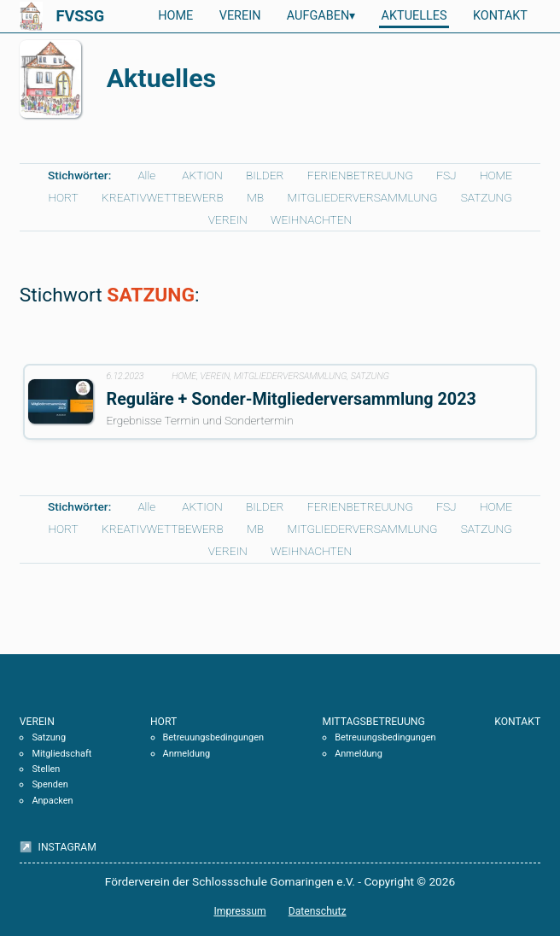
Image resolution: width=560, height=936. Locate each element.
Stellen (46, 769)
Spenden (50, 784)
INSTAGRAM (66, 847)
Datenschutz (318, 911)
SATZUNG (487, 197)
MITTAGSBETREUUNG (374, 722)
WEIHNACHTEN (311, 219)
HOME (175, 16)
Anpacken (52, 801)
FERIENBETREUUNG (360, 175)
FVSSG (80, 16)
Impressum (239, 911)
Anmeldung (187, 754)
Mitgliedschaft (61, 754)
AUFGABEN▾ (321, 16)
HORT (63, 197)
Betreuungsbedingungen (214, 737)
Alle (146, 175)
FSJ (446, 175)
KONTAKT (500, 16)
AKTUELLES (414, 16)
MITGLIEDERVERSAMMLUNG (362, 197)
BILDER (265, 175)
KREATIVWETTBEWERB (163, 197)
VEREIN (240, 16)
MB (255, 197)
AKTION (202, 175)
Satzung (49, 737)
